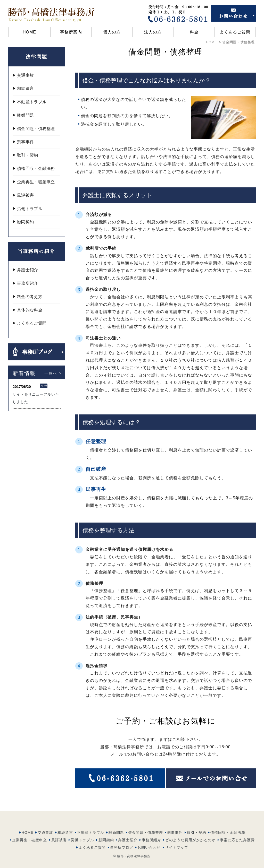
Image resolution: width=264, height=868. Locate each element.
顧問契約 (25, 222)
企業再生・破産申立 (36, 182)
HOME (29, 32)
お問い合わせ (149, 838)
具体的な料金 (30, 310)
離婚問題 (25, 115)
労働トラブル (30, 209)
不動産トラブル (32, 102)
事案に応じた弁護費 (237, 830)
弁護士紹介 (28, 270)
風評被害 (25, 195)
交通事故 (25, 75)
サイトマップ (177, 838)
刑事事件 (25, 142)
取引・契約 (28, 155)
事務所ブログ (122, 838)
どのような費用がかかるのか (190, 830)
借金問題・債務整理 (36, 129)
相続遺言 (25, 88)
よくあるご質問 (235, 32)
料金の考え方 (30, 297)
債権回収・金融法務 (36, 168)
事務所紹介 (28, 283)
